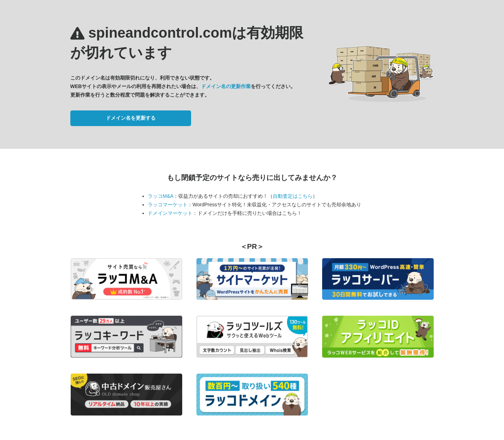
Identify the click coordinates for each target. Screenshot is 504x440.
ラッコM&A (161, 196)
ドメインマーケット (170, 213)
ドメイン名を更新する (131, 118)
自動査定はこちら (293, 196)
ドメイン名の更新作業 (226, 86)
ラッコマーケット (168, 205)
